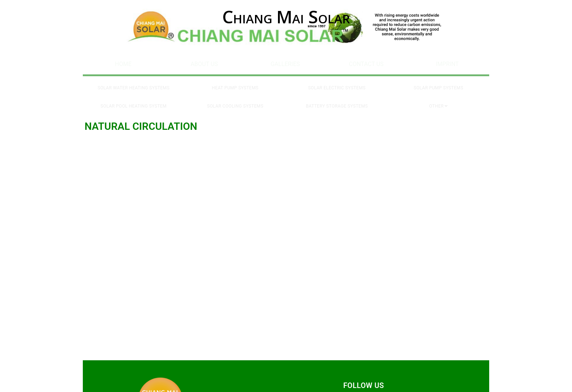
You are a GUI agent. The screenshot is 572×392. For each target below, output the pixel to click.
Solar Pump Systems (438, 84)
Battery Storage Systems (337, 99)
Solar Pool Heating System (134, 99)
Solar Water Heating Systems (134, 84)
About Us (204, 63)
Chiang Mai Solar (286, 17)
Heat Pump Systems (235, 84)
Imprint (447, 63)
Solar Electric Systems (337, 84)
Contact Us (366, 63)
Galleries (285, 63)
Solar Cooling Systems (235, 99)
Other (436, 99)
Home (123, 63)
